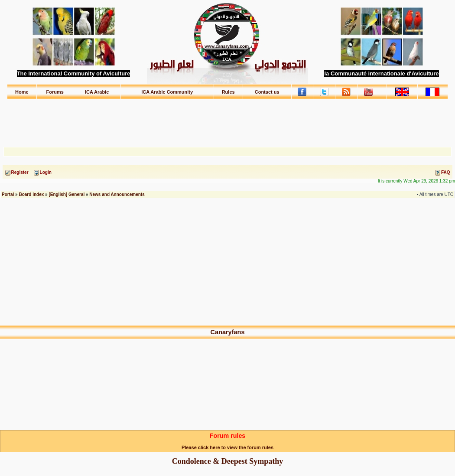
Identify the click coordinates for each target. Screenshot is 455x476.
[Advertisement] (227, 119)
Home (22, 92)
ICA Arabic (97, 92)
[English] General (67, 194)
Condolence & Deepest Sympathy (228, 461)
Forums (55, 92)
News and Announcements (117, 194)
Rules (228, 92)
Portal (8, 194)
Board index (31, 194)
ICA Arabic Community (167, 92)
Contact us (267, 92)
